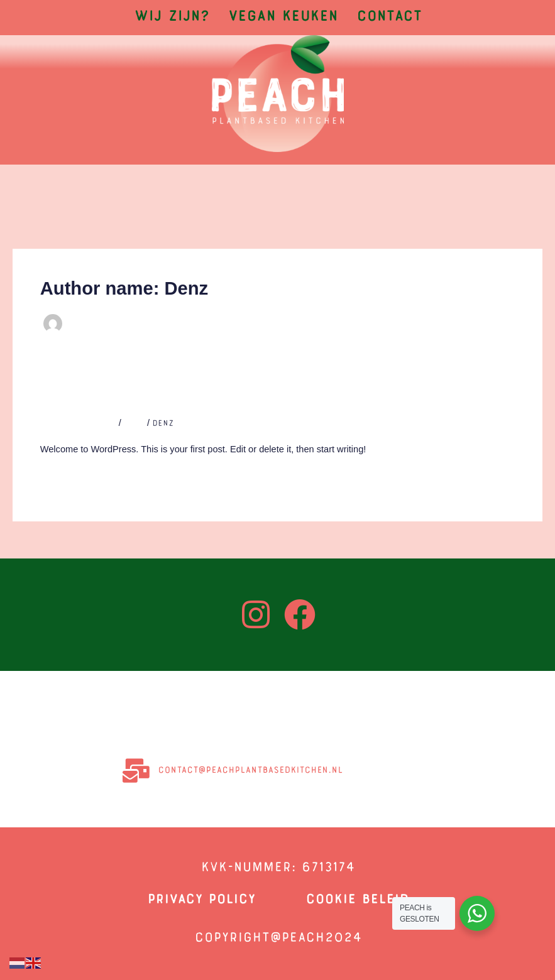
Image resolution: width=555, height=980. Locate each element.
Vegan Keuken (283, 18)
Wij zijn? (172, 18)
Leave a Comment (78, 424)
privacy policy (201, 900)
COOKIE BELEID (357, 900)
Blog (134, 424)
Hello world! (91, 399)
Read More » (68, 478)
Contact (389, 18)
